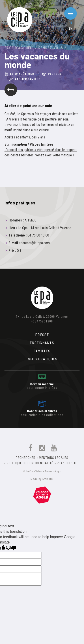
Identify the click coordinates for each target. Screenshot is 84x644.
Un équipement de (42, 495)
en (71, 28)
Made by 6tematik (42, 479)
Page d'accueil (19, 48)
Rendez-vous (51, 48)
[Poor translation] (11, 549)
